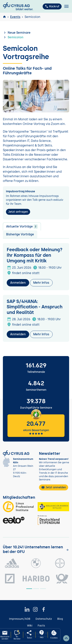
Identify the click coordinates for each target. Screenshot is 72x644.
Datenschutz (44, 619)
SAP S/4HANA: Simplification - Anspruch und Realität (35, 307)
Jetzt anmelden (54, 487)
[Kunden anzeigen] (67, 550)
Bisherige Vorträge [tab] (20, 234)
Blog (60, 619)
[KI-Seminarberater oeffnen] (17, 635)
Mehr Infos (41, 283)
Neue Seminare (19, 33)
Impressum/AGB (20, 619)
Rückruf (52, 6)
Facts (41, 626)
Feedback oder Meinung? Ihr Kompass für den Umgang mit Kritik (35, 255)
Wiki (30, 626)
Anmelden (18, 283)
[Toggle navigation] (66, 6)
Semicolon (15, 37)
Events (15, 17)
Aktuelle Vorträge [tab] (22, 227)
